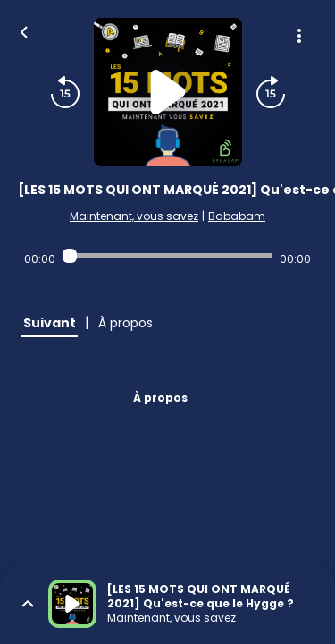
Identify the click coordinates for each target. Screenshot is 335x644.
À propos (160, 398)
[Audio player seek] (167, 256)
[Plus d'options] (299, 36)
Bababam (237, 216)
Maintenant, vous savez (134, 216)
